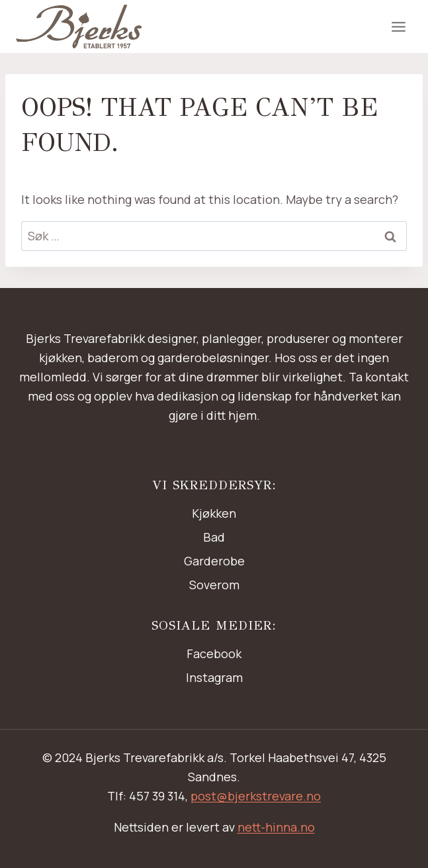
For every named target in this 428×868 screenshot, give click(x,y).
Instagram (214, 677)
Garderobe (214, 561)
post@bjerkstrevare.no (256, 796)
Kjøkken (214, 513)
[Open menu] (398, 26)
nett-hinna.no (276, 827)
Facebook (214, 653)
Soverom (214, 585)
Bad (214, 537)
